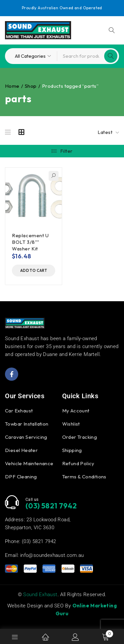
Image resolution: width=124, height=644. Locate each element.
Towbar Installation (27, 424)
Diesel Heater (21, 450)
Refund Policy (78, 463)
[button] (34, 271)
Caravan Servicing (26, 437)
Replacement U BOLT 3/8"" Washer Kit (30, 242)
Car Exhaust (19, 411)
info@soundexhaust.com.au (52, 555)
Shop (31, 86)
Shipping (72, 450)
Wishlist (71, 424)
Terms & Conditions (84, 477)
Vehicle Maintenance (29, 463)
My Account (76, 411)
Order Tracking (80, 437)
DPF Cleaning (21, 477)
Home (12, 86)
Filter (66, 151)
